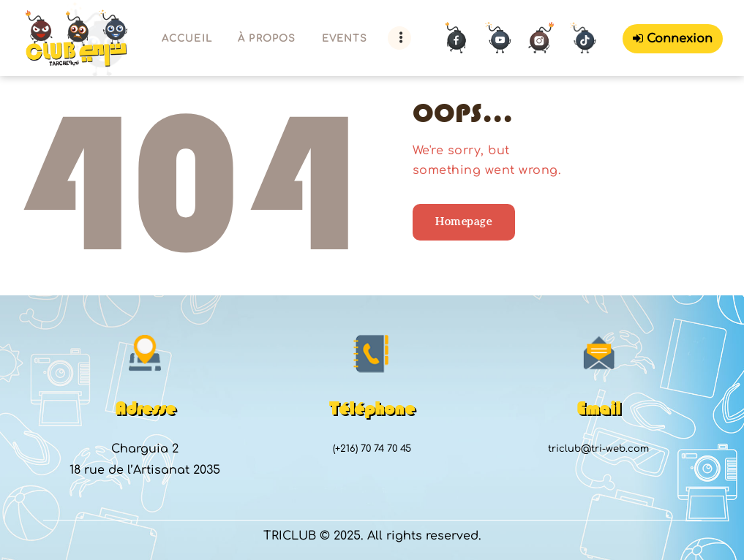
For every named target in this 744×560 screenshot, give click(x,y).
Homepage (463, 221)
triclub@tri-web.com (598, 449)
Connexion (673, 39)
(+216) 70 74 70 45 (372, 449)
